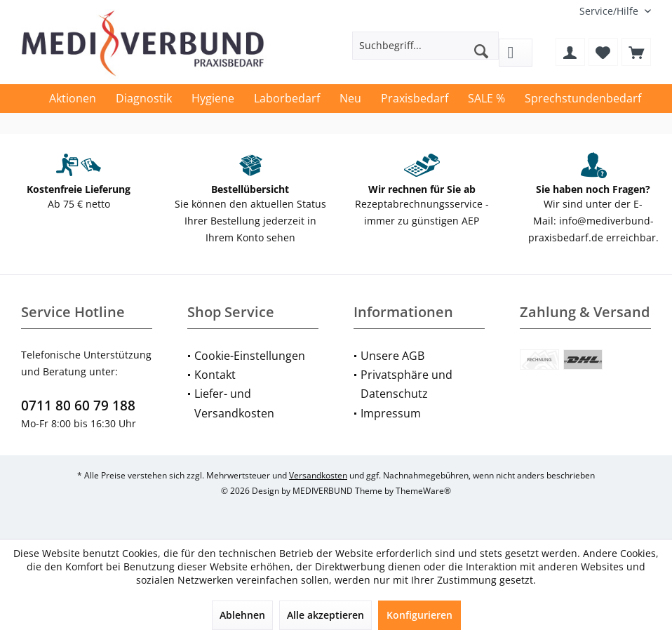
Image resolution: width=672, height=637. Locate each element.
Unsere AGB (392, 356)
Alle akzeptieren (325, 615)
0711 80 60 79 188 (78, 405)
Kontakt (215, 375)
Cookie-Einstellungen (250, 356)
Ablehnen (242, 615)
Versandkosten (318, 475)
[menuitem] (610, 11)
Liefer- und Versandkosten (234, 403)
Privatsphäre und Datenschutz (406, 384)
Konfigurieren (419, 615)
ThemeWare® (423, 491)
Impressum (391, 413)
